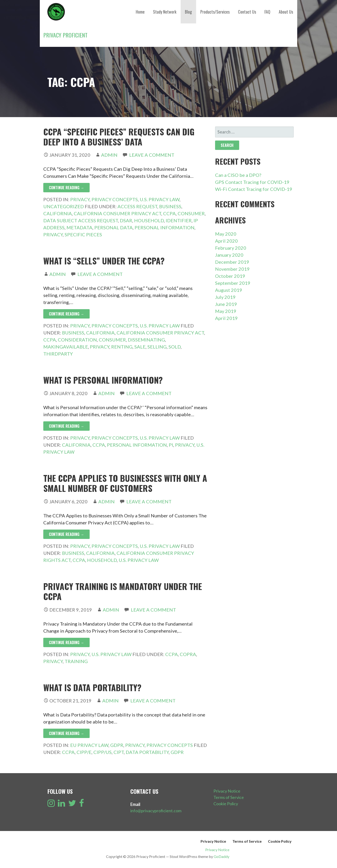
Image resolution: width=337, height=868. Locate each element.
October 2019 (230, 276)
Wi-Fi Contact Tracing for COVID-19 (254, 189)
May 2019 (226, 311)
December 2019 (232, 262)
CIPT (119, 752)
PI (171, 445)
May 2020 (226, 234)
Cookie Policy (226, 804)
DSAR (126, 220)
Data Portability (147, 752)
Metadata (79, 227)
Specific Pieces (83, 234)
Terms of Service (229, 797)
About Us (286, 12)
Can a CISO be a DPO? (238, 175)
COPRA (188, 654)
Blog (188, 12)
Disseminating (146, 340)
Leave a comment (152, 155)
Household (149, 220)
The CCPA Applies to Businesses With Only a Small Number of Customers (125, 483)
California (58, 213)
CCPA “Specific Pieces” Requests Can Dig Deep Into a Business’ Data (119, 137)
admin (109, 155)
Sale (140, 347)
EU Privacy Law (89, 745)
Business (170, 206)
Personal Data (114, 227)
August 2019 (229, 290)
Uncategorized (64, 206)
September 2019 (233, 283)
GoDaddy (222, 856)
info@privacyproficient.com (156, 811)
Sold (175, 347)
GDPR (117, 745)
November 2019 (232, 269)
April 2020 (226, 241)
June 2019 (226, 304)
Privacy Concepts (115, 199)
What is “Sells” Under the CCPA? (104, 261)
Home (140, 12)
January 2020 (229, 255)
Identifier (179, 220)
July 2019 (225, 297)
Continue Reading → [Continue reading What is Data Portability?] (66, 733)
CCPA (169, 213)
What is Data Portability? (92, 687)
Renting (122, 347)
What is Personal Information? (103, 380)
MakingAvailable (66, 347)
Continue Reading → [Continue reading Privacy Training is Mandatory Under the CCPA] (66, 642)
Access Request (137, 206)
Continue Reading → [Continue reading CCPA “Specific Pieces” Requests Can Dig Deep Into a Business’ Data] (66, 188)
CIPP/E (84, 752)
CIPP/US (103, 752)
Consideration (77, 340)
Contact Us (247, 12)
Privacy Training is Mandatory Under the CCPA (123, 591)
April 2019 (226, 318)
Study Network (165, 12)
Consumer (191, 213)
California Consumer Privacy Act (117, 213)
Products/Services (215, 12)
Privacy (80, 199)
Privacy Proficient (65, 35)
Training (76, 661)
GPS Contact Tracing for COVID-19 (252, 182)
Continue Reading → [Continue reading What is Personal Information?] (66, 426)
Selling (157, 347)
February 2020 (231, 248)
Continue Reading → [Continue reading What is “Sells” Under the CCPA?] (66, 314)
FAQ (267, 12)
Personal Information (165, 227)
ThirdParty (58, 354)
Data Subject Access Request (81, 220)
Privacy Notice (227, 791)
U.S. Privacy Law (160, 199)
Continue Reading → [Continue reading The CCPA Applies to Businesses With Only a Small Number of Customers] (66, 534)
